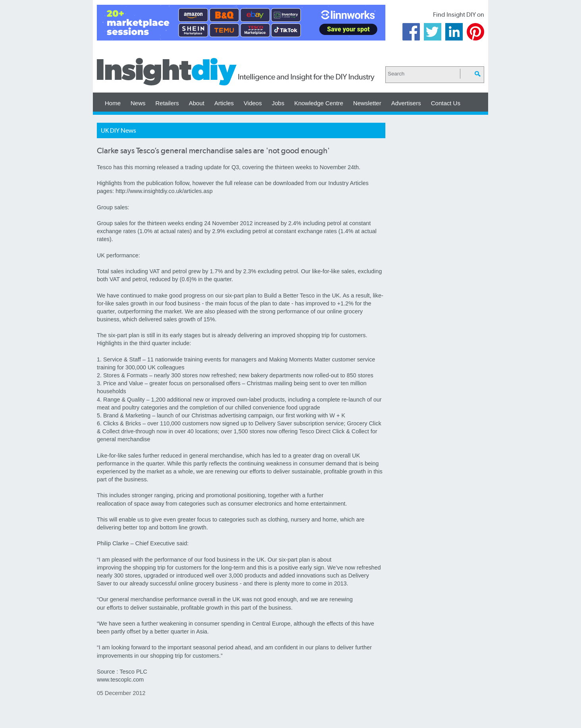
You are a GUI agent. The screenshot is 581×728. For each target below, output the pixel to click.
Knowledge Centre (318, 103)
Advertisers (406, 103)
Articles (224, 103)
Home (113, 103)
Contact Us (446, 103)
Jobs (278, 103)
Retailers (167, 103)
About (197, 103)
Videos (253, 103)
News (138, 103)
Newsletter (367, 103)
